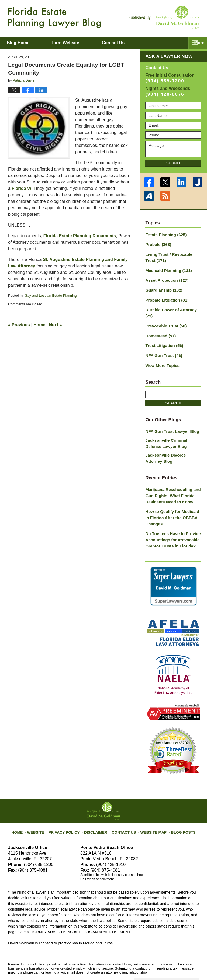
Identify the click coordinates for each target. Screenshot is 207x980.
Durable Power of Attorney (173, 306)
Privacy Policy (69, 811)
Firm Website (84, 43)
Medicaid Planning (167, 268)
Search (173, 390)
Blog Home (27, 43)
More (196, 43)
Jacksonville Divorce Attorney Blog (172, 444)
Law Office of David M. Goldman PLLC (68, 963)
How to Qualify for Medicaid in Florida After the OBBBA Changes (172, 501)
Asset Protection (165, 278)
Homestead (159, 325)
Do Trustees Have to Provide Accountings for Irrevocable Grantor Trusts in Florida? (171, 521)
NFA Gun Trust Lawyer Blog (170, 419)
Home (39, 325)
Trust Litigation (163, 334)
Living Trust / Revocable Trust (172, 256)
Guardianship (162, 287)
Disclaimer (97, 811)
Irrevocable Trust (164, 316)
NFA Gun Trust (162, 344)
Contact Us (124, 811)
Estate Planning (164, 235)
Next (56, 325)
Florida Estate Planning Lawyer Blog (54, 18)
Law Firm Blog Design (173, 964)
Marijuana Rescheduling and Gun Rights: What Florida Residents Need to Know (171, 480)
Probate (157, 244)
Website (42, 811)
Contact (141, 43)
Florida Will (23, 188)
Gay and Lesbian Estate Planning (51, 296)
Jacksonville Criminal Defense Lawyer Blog (172, 430)
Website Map (151, 811)
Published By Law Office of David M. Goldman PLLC (164, 17)
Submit (173, 163)
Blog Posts (178, 811)
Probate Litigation (165, 297)
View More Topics (161, 353)
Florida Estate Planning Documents (80, 236)
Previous (19, 325)
